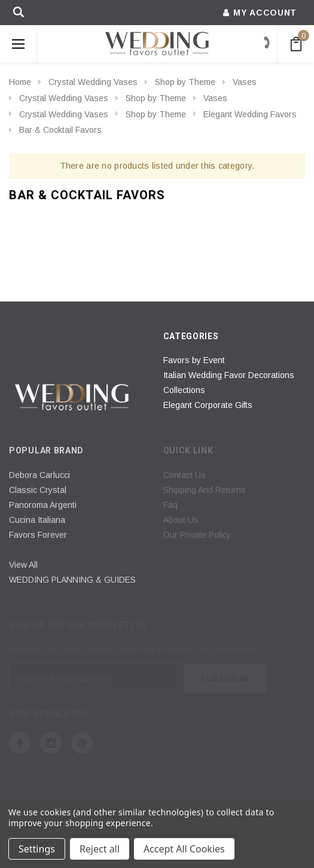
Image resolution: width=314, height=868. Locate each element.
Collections (184, 390)
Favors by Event (194, 360)
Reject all (100, 849)
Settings (37, 849)
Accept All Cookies (184, 849)
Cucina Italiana (37, 520)
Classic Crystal (38, 490)
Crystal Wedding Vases (93, 82)
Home (20, 82)
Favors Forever (38, 535)
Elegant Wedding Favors (250, 114)
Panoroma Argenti (43, 505)
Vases (245, 82)
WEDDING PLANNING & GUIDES (72, 580)
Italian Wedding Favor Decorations (229, 375)
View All (23, 565)
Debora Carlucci (39, 475)
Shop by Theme (185, 82)
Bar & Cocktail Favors (60, 130)
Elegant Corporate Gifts (208, 405)
